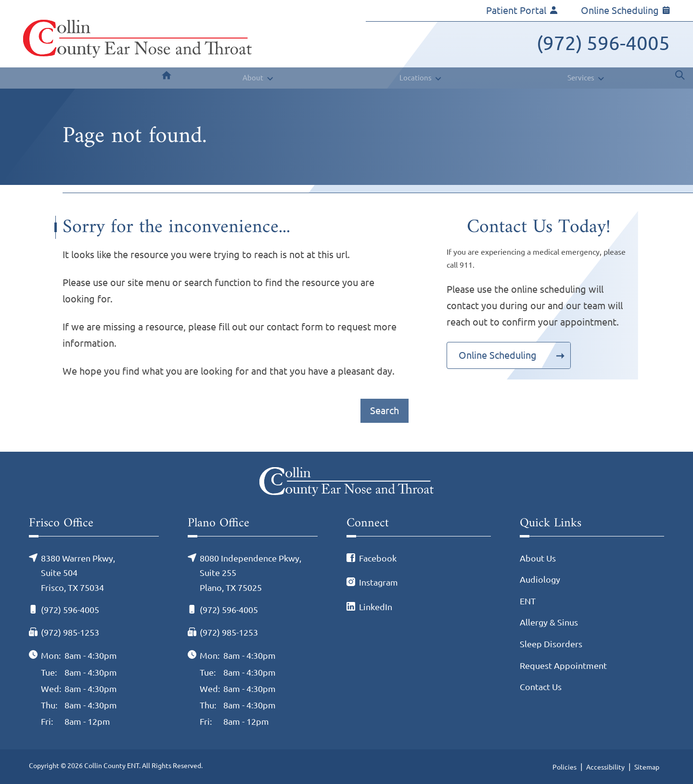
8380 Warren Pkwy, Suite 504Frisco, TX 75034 (78, 573)
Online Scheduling (625, 10)
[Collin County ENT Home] (137, 39)
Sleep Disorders (551, 644)
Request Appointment (563, 666)
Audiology (540, 579)
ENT (528, 601)
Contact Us (541, 687)
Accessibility (605, 767)
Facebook (378, 558)
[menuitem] (167, 78)
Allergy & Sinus (549, 622)
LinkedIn (376, 607)
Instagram (379, 582)
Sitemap (647, 767)
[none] (257, 78)
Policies (565, 767)
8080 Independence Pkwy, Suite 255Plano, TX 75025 (250, 573)
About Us (538, 558)
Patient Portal (522, 10)
